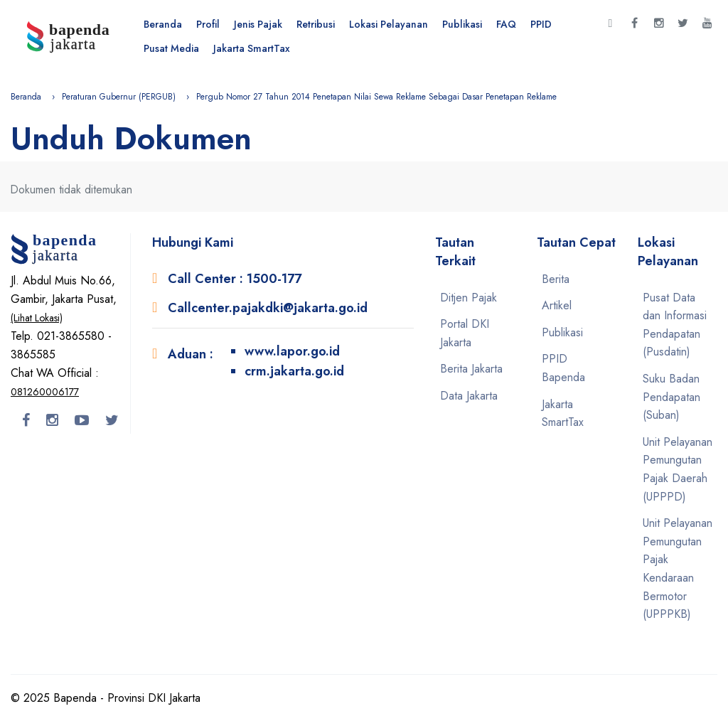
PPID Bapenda (563, 368)
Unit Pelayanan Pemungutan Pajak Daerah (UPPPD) (678, 469)
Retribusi (316, 24)
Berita (556, 279)
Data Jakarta (469, 396)
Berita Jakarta (471, 369)
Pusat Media (171, 48)
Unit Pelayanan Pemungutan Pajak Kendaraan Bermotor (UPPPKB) (678, 568)
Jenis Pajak (258, 24)
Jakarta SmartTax (252, 48)
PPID (541, 24)
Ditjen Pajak (469, 298)
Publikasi (462, 24)
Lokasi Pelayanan (389, 24)
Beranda (163, 24)
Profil (208, 24)
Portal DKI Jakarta (465, 333)
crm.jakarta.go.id (294, 371)
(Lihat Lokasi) (37, 318)
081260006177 (45, 392)
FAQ (506, 24)
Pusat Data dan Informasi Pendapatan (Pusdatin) (675, 325)
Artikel (557, 305)
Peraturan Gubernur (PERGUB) (119, 97)
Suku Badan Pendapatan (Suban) (671, 397)
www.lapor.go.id (292, 351)
